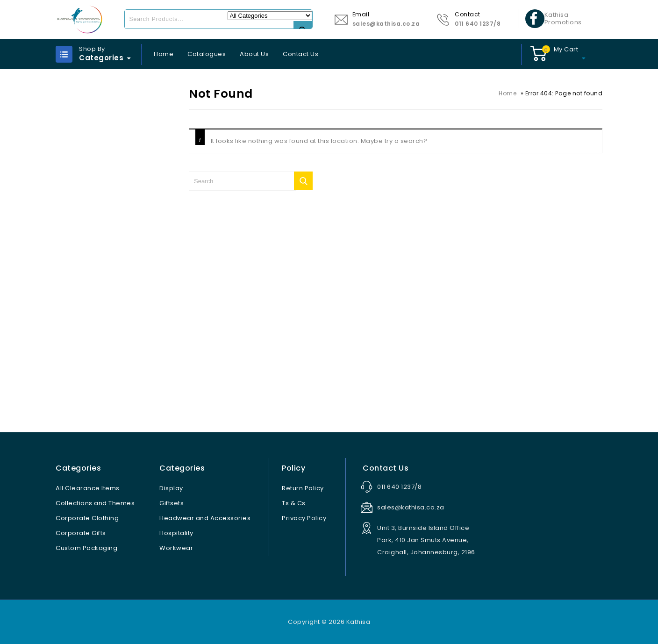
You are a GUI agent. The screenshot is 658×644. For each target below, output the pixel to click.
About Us (254, 54)
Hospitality (176, 533)
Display (171, 488)
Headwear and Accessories (205, 518)
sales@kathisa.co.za (386, 24)
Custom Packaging (86, 548)
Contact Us (300, 54)
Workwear (176, 548)
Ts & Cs (294, 503)
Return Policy (303, 488)
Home (164, 54)
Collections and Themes (95, 503)
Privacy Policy (304, 518)
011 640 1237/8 (478, 24)
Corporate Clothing (87, 518)
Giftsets (172, 503)
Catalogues (207, 54)
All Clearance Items (88, 488)
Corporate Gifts (81, 533)
